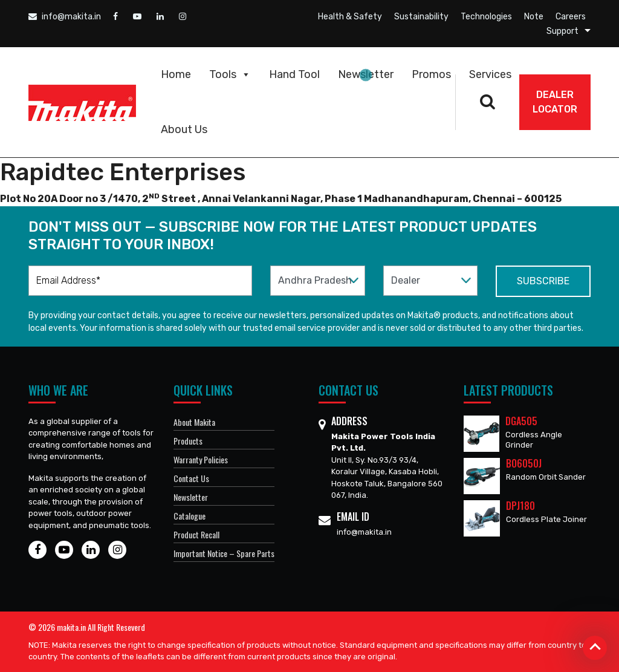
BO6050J (524, 463)
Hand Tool (294, 74)
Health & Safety (350, 17)
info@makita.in (65, 17)
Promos (431, 74)
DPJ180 (520, 506)
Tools (230, 74)
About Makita (194, 422)
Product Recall (196, 534)
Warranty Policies (201, 459)
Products (188, 441)
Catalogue (190, 516)
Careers (571, 17)
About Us (184, 129)
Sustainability (421, 17)
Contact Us (191, 478)
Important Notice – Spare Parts (224, 553)
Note (534, 17)
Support (562, 31)
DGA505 (521, 421)
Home (176, 74)
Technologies (486, 17)
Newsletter (366, 74)
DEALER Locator (555, 102)
